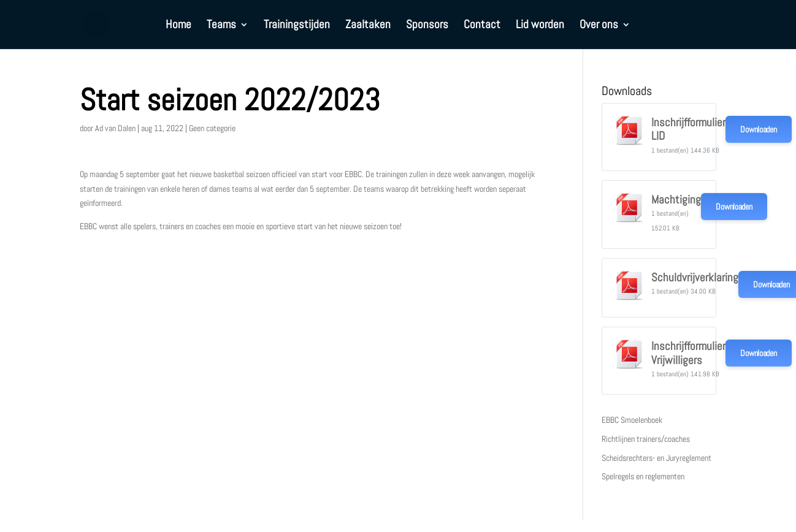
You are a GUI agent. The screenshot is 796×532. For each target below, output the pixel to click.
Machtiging (676, 200)
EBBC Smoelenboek (632, 420)
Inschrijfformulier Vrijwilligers (688, 353)
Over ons (599, 26)
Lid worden (540, 26)
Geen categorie (212, 128)
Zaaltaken (368, 26)
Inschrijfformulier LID (688, 129)
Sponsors (427, 26)
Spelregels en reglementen (643, 476)
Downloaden (758, 129)
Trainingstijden (297, 26)
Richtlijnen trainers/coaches (646, 439)
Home (178, 26)
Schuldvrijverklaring (695, 278)
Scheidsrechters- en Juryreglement (656, 458)
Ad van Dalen (115, 128)
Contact (482, 26)
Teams (221, 26)
